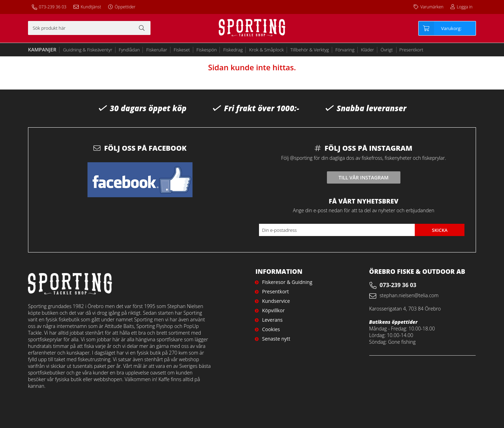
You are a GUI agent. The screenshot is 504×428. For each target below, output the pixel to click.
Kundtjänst (91, 7)
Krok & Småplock (267, 50)
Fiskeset (182, 50)
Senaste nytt (276, 339)
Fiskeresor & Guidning (287, 282)
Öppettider (125, 7)
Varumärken (432, 7)
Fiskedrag (233, 50)
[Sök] (89, 28)
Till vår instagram (363, 177)
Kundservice (276, 301)
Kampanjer (42, 49)
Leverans (272, 320)
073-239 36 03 (53, 7)
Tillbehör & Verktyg (310, 50)
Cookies (271, 329)
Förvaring (345, 50)
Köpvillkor (274, 310)
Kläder (367, 50)
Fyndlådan (129, 50)
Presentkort (411, 50)
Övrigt (387, 50)
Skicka (440, 230)
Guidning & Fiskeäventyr (88, 50)
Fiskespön (206, 50)
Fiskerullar (157, 50)
